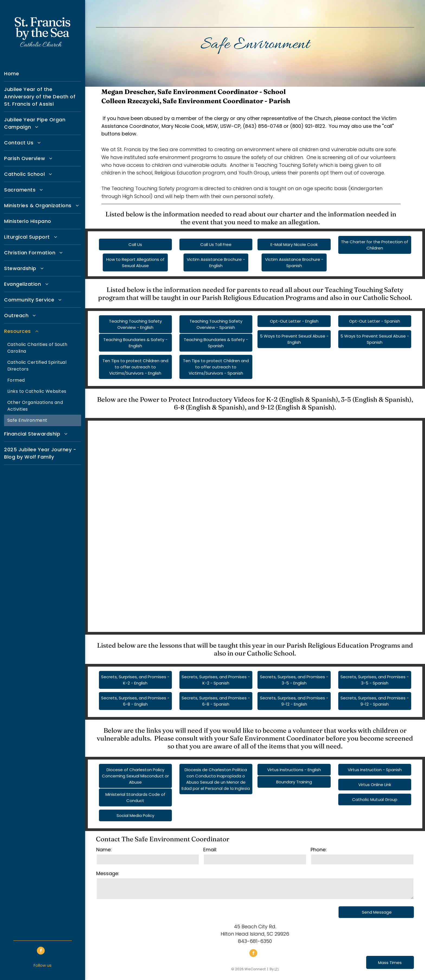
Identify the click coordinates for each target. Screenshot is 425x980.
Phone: (319, 850)
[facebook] (41, 951)
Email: (210, 850)
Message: (108, 873)
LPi (277, 969)
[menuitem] (43, 74)
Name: (104, 850)
